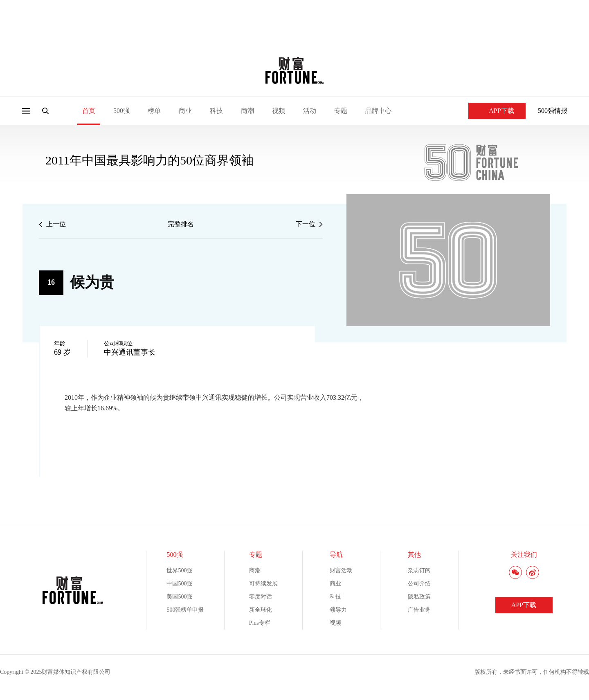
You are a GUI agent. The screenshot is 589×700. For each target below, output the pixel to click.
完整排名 (181, 224)
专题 (341, 111)
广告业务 (419, 610)
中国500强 (179, 584)
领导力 (338, 610)
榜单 (154, 111)
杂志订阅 (419, 571)
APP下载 (497, 111)
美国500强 (179, 597)
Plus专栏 (260, 623)
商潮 (247, 111)
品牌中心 (378, 111)
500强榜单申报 (185, 610)
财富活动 (341, 571)
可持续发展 (263, 584)
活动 (310, 111)
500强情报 (553, 111)
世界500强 (179, 571)
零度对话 (261, 597)
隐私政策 (419, 597)
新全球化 (261, 610)
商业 (185, 111)
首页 (89, 111)
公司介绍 (419, 584)
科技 (216, 111)
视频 (279, 111)
